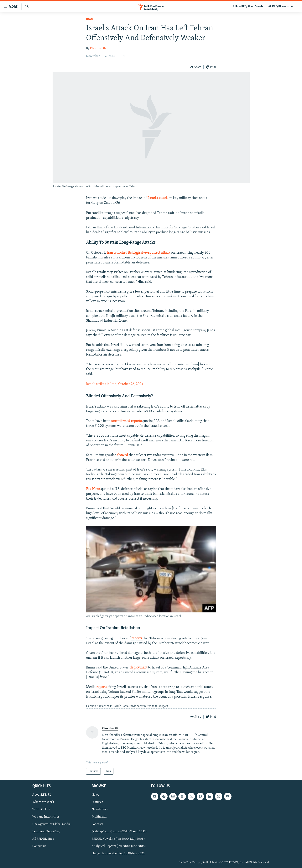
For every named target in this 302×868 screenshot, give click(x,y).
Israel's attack (158, 198)
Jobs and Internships (46, 817)
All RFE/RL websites (281, 7)
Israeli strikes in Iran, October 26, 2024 (115, 384)
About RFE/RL (42, 795)
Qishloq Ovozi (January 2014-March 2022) (119, 832)
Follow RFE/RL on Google (248, 7)
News (95, 795)
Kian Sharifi (98, 49)
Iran (90, 19)
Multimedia (99, 817)
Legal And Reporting (46, 832)
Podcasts (97, 824)
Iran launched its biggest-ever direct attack (138, 253)
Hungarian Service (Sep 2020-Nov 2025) (119, 854)
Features (97, 802)
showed (123, 455)
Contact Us (39, 846)
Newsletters (100, 810)
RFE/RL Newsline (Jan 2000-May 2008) (118, 839)
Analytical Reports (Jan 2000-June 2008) (119, 846)
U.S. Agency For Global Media (52, 824)
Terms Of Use (41, 810)
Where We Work (43, 802)
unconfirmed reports (126, 421)
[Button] (196, 67)
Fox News (93, 489)
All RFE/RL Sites (43, 839)
